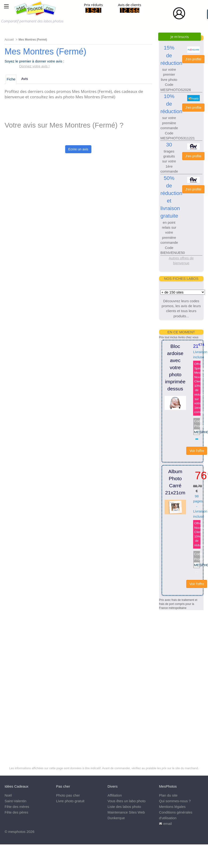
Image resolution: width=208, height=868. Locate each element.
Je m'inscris (180, 37)
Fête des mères (17, 807)
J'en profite (193, 59)
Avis (25, 79)
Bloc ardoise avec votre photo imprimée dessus (175, 367)
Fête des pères (16, 812)
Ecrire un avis (78, 149)
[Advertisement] (178, 681)
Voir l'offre (197, 451)
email (168, 824)
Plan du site (168, 795)
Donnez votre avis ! (34, 66)
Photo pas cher (68, 795)
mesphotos (17, 832)
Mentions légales (172, 807)
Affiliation (115, 795)
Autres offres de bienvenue (181, 260)
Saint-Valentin (15, 801)
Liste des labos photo (124, 807)
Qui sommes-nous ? (175, 801)
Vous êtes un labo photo (127, 801)
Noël (8, 795)
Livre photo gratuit (70, 801)
